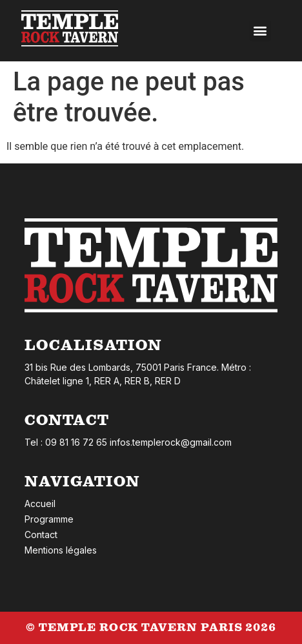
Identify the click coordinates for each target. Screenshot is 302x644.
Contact (41, 535)
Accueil (40, 504)
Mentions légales (61, 550)
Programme (49, 519)
